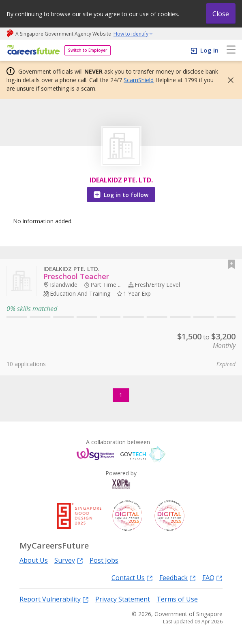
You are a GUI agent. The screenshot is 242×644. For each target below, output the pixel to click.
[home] (32, 50)
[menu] (231, 50)
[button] (228, 80)
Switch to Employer (88, 50)
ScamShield (139, 80)
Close (221, 14)
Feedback (178, 577)
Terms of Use (177, 599)
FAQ (212, 577)
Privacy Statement (123, 599)
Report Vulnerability (54, 599)
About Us (34, 560)
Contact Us (132, 577)
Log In (209, 50)
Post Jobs (104, 560)
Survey (69, 560)
